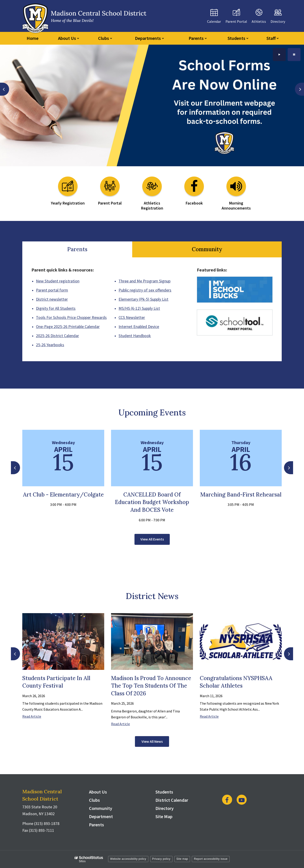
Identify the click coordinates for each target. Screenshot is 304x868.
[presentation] (5, 89)
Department (101, 816)
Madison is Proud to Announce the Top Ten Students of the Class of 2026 (151, 686)
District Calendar (172, 800)
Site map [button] (182, 859)
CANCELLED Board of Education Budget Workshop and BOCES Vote (152, 502)
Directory (165, 808)
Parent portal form (52, 290)
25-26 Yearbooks (50, 345)
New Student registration (58, 281)
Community (207, 249)
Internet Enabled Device (139, 326)
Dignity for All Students (56, 308)
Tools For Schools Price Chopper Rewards (71, 317)
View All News (152, 741)
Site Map (164, 816)
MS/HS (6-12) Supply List (139, 308)
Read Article (32, 716)
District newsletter (52, 299)
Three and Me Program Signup (144, 281)
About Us (98, 792)
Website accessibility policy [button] (128, 859)
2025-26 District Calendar (57, 336)
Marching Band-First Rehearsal (241, 495)
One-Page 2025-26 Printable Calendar (68, 326)
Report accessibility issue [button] (211, 859)
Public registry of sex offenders (145, 290)
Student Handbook (135, 336)
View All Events (152, 539)
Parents (77, 249)
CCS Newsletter (132, 317)
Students (164, 792)
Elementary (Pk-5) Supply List (143, 299)
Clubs (94, 800)
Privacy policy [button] (161, 859)
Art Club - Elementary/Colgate (63, 495)
